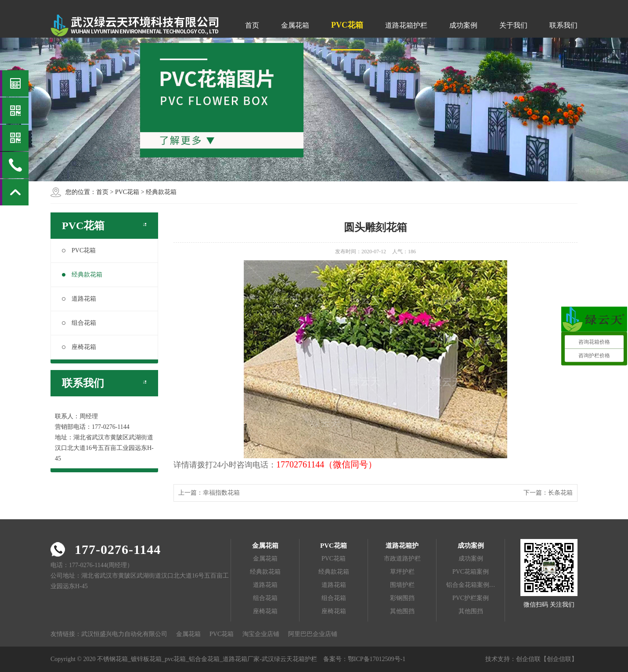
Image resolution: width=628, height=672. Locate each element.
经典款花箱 (161, 192)
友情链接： (66, 634)
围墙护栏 (402, 585)
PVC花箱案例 (471, 572)
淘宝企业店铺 (261, 634)
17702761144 (300, 464)
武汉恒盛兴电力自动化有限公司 (124, 634)
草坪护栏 (402, 572)
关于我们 (513, 25)
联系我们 (563, 25)
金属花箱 (295, 25)
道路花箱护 (402, 546)
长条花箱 (560, 493)
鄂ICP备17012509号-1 (377, 659)
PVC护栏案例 (471, 598)
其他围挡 (402, 611)
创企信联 (528, 659)
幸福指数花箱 (221, 493)
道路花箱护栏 (406, 25)
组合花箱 (79, 323)
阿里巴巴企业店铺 (313, 634)
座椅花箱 (79, 347)
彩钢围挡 (402, 598)
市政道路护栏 (402, 559)
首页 (252, 25)
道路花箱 (79, 299)
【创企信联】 (559, 659)
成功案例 (463, 25)
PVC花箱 (347, 25)
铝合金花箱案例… (471, 585)
